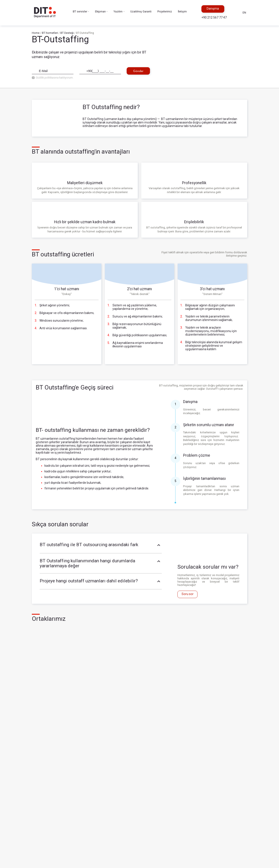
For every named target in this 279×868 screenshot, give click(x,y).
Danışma (213, 9)
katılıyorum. (66, 78)
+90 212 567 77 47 (214, 17)
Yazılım (119, 12)
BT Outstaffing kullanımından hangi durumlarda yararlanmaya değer (101, 563)
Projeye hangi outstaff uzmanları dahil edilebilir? (101, 581)
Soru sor (188, 594)
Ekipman (101, 12)
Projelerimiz (165, 12)
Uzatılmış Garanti (141, 12)
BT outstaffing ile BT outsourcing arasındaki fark (101, 545)
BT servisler (81, 12)
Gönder (138, 71)
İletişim (182, 12)
